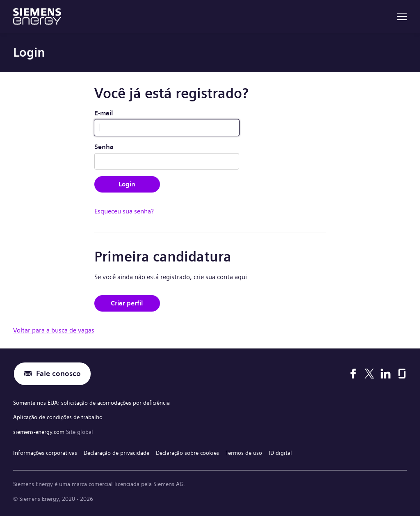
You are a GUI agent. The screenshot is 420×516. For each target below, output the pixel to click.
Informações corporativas (45, 453)
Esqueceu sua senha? (124, 211)
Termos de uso (244, 453)
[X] (369, 374)
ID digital (280, 453)
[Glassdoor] (402, 374)
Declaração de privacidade (116, 453)
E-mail (104, 113)
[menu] (402, 16)
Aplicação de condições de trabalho (58, 417)
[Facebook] (353, 374)
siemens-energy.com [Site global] (40, 432)
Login (127, 184)
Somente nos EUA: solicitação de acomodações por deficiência (91, 403)
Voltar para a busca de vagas (54, 330)
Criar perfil (127, 303)
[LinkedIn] (386, 374)
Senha (104, 147)
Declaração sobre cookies (187, 453)
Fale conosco (58, 374)
